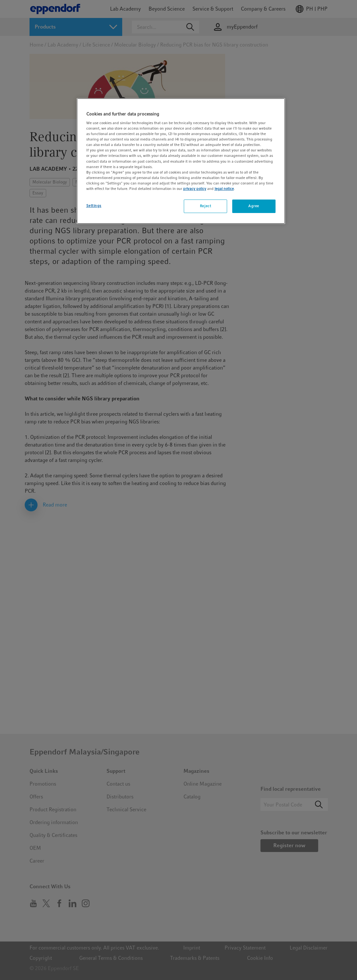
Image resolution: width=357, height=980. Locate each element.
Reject (205, 206)
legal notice (224, 189)
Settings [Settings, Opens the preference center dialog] (94, 206)
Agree (254, 206)
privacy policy (195, 189)
